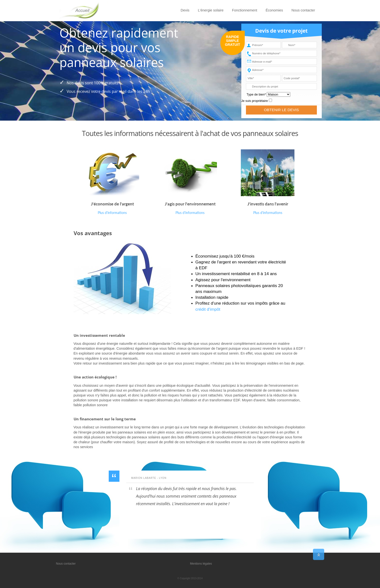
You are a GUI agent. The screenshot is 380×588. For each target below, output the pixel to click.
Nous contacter (303, 10)
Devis (185, 10)
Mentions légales (201, 564)
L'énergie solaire (211, 10)
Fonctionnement (245, 10)
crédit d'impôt (208, 309)
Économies (274, 10)
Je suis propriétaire (255, 101)
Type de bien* (256, 94)
